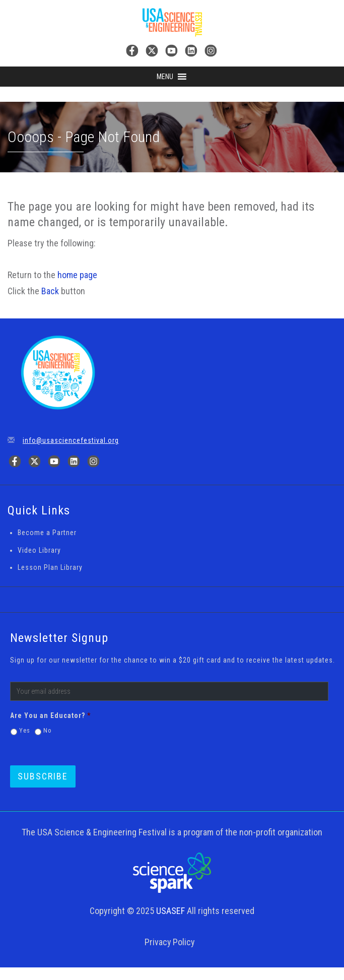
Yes (25, 731)
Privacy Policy (169, 942)
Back (50, 291)
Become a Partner (47, 533)
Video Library (39, 550)
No (48, 731)
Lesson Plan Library (50, 567)
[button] (165, 77)
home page (77, 275)
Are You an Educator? (50, 715)
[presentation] (250, 731)
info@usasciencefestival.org (71, 440)
